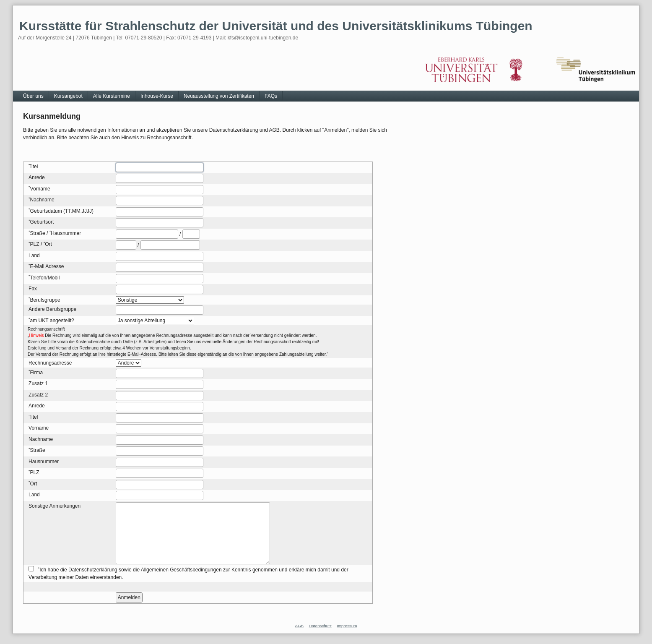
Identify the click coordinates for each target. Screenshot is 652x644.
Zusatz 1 (38, 383)
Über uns (33, 96)
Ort (48, 244)
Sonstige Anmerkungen (55, 506)
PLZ (35, 244)
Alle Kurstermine (112, 96)
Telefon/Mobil (45, 278)
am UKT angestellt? (52, 321)
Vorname (40, 189)
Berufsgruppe (45, 300)
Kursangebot (68, 96)
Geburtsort (42, 222)
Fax (33, 289)
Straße (38, 233)
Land (34, 256)
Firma (37, 373)
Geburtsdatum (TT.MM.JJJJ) (62, 211)
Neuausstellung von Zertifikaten (219, 96)
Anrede (37, 177)
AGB (300, 626)
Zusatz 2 (38, 395)
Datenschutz (320, 626)
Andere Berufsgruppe (52, 309)
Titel (33, 167)
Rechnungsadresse (50, 363)
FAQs (271, 96)
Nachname (42, 200)
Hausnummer (66, 233)
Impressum (347, 626)
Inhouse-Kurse (157, 96)
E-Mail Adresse (47, 266)
